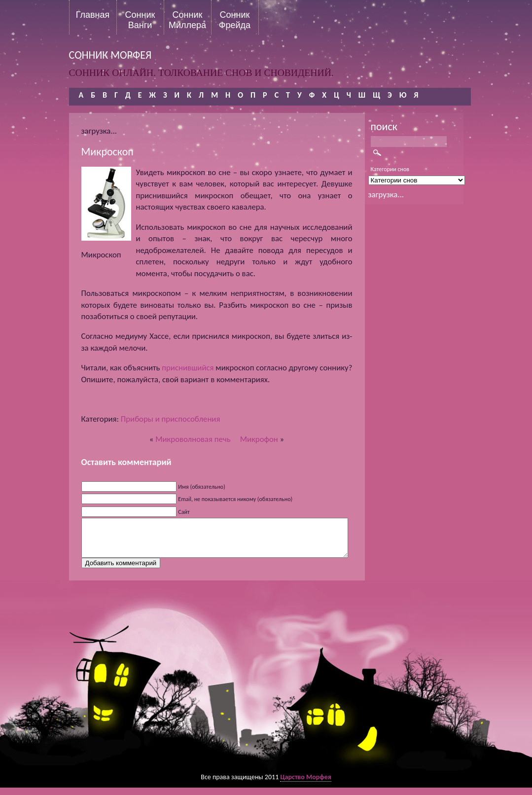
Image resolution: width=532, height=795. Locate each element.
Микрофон (259, 439)
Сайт (184, 512)
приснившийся (188, 368)
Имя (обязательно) (202, 487)
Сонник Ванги (140, 20)
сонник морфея (110, 55)
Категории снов (390, 169)
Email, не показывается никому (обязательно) (235, 499)
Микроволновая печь (193, 439)
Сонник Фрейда (235, 20)
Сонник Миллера (187, 20)
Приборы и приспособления (171, 419)
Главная (93, 15)
